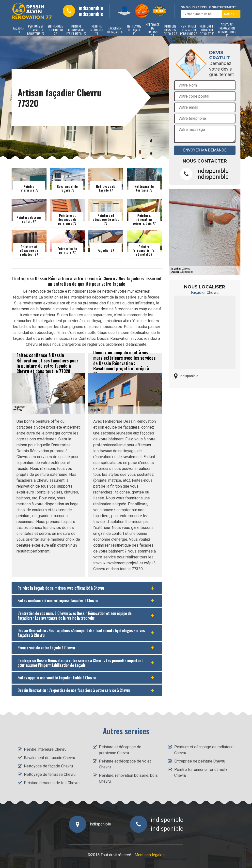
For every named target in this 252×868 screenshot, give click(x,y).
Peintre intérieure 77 (97, 30)
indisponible (91, 8)
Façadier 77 (19, 30)
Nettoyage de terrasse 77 (153, 30)
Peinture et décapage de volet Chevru (125, 764)
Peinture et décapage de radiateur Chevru (203, 750)
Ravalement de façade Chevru (49, 758)
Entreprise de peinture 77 (55, 30)
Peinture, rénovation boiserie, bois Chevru (128, 778)
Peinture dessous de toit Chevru (52, 783)
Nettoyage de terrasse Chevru (50, 774)
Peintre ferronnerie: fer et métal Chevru (201, 772)
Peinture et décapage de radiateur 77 (36, 30)
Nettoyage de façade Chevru (48, 766)
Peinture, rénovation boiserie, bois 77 (227, 30)
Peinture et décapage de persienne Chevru (120, 750)
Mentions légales (150, 855)
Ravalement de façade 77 (115, 30)
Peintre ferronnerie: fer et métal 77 (76, 30)
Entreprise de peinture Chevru (200, 761)
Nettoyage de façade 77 (134, 30)
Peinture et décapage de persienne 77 (189, 30)
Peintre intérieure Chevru (45, 749)
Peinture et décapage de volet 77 (207, 30)
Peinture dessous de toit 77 (170, 30)
